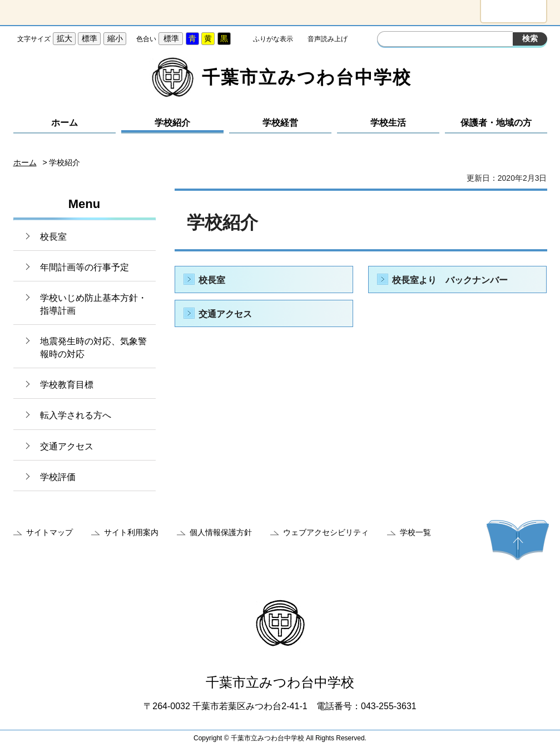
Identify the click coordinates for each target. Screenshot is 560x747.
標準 (90, 38)
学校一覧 (415, 532)
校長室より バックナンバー (450, 280)
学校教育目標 (67, 385)
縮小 (115, 38)
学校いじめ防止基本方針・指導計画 (93, 304)
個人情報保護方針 (221, 532)
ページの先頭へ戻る (518, 540)
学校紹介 (172, 123)
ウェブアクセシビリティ (326, 532)
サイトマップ (49, 532)
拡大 (65, 38)
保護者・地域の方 (496, 123)
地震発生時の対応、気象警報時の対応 (93, 347)
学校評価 (58, 477)
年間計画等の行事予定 (85, 267)
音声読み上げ (328, 39)
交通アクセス (67, 446)
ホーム (65, 123)
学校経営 (280, 123)
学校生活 (388, 123)
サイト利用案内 (131, 532)
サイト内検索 (387, 40)
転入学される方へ (76, 415)
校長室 (53, 237)
